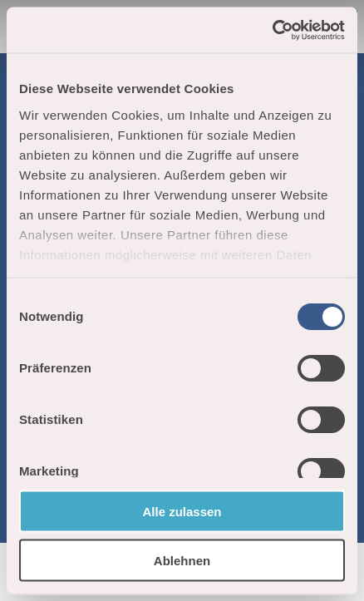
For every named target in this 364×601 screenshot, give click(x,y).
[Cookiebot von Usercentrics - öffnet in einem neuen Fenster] (272, 30)
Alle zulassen (182, 512)
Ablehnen (182, 560)
